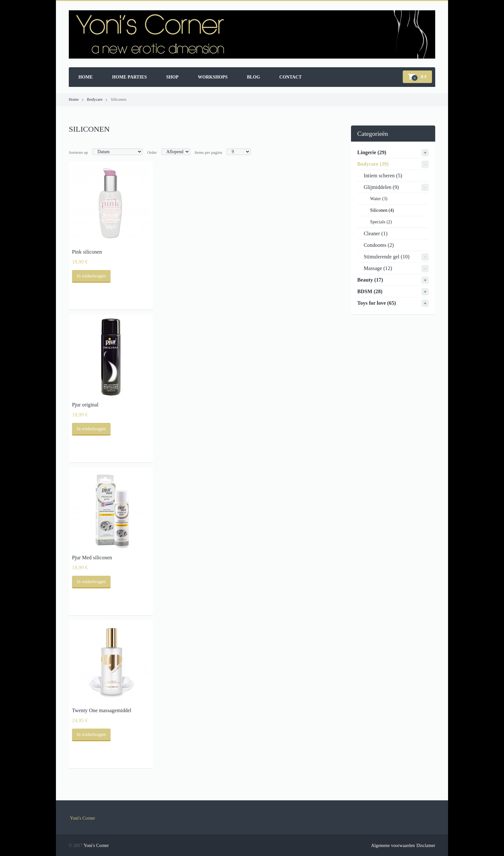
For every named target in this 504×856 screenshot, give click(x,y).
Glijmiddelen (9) (381, 187)
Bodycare (95, 99)
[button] (417, 77)
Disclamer (426, 846)
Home (86, 77)
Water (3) (379, 199)
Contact (291, 77)
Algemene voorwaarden (393, 846)
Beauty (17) (370, 280)
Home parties (130, 77)
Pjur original (85, 405)
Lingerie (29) (372, 152)
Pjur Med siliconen (92, 558)
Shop (172, 77)
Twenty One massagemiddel (102, 710)
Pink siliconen (87, 252)
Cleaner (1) (376, 233)
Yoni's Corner (83, 818)
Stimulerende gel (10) (387, 257)
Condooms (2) (379, 245)
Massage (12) (378, 268)
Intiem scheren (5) (383, 176)
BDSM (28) (370, 291)
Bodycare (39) (373, 164)
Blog (253, 77)
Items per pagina (209, 153)
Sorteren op (78, 153)
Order (152, 153)
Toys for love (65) (377, 303)
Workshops (213, 77)
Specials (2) (381, 222)
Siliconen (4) (382, 210)
